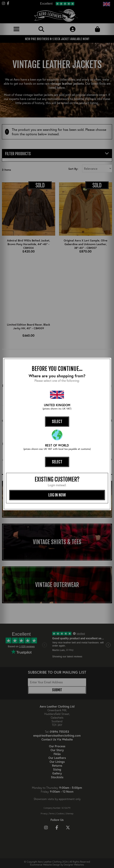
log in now (57, 495)
